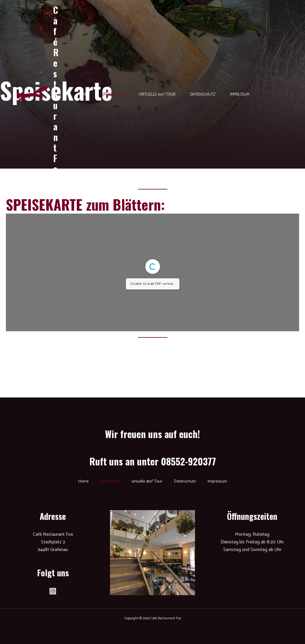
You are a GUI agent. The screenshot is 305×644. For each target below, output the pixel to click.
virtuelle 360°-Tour (157, 95)
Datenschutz (203, 95)
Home (82, 95)
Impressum (240, 95)
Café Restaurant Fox (56, 95)
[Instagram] (53, 591)
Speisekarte (113, 95)
